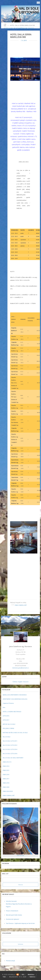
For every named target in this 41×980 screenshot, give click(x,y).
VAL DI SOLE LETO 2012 (10, 745)
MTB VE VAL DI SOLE (9, 724)
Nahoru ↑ (33, 977)
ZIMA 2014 (6, 766)
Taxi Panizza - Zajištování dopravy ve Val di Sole (20, 923)
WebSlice (31, 974)
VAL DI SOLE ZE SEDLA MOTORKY (13, 758)
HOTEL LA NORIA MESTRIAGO (12, 712)
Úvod (5, 25)
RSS (23, 974)
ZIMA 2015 (6, 770)
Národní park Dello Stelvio (14, 915)
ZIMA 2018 (6, 783)
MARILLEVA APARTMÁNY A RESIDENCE (15, 695)
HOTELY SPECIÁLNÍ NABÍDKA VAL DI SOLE (19, 28)
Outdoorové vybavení (12, 919)
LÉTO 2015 (6, 716)
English (20, 682)
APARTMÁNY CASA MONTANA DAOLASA (15, 699)
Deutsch (26, 682)
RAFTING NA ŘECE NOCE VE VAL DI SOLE (15, 733)
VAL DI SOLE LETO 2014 (10, 749)
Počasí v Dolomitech (12, 911)
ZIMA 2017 (6, 779)
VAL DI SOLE (7, 737)
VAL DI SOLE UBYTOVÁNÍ (29, 10)
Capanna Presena (8, 703)
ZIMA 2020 (6, 787)
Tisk (4, 977)
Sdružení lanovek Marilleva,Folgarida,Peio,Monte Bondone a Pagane (19, 904)
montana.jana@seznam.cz (20, 668)
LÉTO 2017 (6, 720)
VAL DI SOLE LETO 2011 (10, 741)
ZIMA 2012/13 (7, 762)
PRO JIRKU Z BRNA (8, 728)
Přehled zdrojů (10, 961)
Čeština (15, 682)
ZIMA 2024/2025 (8, 791)
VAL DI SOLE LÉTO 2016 (10, 754)
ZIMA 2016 (6, 775)
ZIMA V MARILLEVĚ (21, 605)
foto (4, 707)
